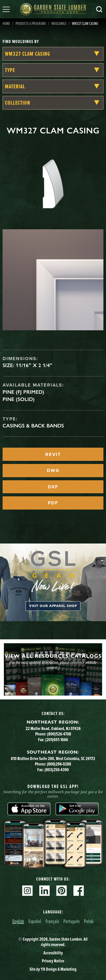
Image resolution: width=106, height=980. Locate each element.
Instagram (27, 891)
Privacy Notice (53, 961)
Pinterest (62, 891)
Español (35, 921)
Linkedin (44, 891)
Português (71, 921)
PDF (53, 503)
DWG (53, 470)
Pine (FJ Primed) (23, 392)
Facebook (79, 891)
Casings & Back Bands (33, 426)
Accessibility (53, 953)
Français (52, 921)
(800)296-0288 (59, 764)
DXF (53, 487)
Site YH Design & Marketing (53, 969)
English (18, 921)
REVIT (53, 454)
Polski (89, 921)
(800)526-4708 (59, 734)
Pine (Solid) (19, 399)
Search (99, 9)
